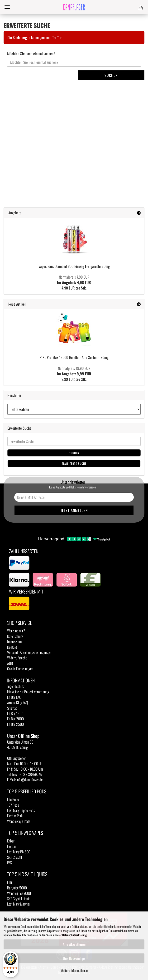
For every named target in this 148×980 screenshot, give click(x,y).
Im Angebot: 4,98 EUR (74, 280)
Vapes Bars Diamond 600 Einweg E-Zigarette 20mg (74, 266)
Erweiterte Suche (74, 463)
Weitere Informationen (74, 970)
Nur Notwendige (74, 958)
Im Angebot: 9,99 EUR (74, 371)
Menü (7, 7)
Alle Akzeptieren (74, 944)
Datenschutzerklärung (74, 935)
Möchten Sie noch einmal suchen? (31, 54)
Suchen (111, 75)
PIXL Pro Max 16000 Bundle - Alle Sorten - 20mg (74, 357)
